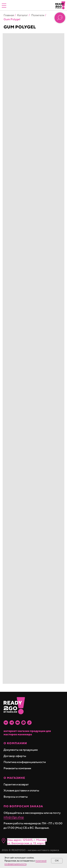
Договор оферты (15, 756)
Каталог (23, 15)
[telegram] (12, 723)
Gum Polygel (12, 19)
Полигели (38, 15)
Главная (9, 15)
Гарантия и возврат (16, 784)
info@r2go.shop (14, 817)
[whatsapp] (23, 723)
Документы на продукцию (21, 750)
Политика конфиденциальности (25, 762)
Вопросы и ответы (16, 797)
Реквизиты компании (17, 768)
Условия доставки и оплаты (21, 790)
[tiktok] (29, 723)
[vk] (6, 723)
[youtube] (18, 723)
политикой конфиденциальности (25, 862)
